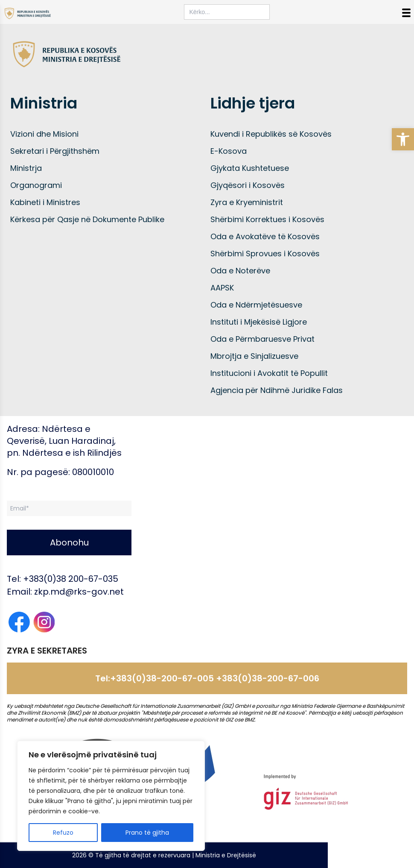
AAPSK (222, 288)
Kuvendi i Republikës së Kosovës (271, 134)
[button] (403, 139)
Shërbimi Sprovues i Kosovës (265, 254)
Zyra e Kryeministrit (247, 202)
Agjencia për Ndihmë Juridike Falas (277, 390)
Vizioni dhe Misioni (44, 134)
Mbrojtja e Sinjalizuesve (254, 356)
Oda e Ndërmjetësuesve (256, 305)
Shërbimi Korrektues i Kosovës (267, 219)
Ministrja (26, 168)
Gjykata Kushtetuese (250, 168)
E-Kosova (229, 151)
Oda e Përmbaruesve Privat (262, 339)
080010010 (93, 472)
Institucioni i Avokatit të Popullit (269, 373)
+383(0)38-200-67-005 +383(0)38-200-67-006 (215, 678)
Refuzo (63, 833)
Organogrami (36, 185)
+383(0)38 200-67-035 (71, 579)
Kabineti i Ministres (45, 202)
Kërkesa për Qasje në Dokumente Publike (87, 219)
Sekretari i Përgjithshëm (55, 151)
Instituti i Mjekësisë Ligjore (259, 322)
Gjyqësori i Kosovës (248, 185)
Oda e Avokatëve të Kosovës (265, 236)
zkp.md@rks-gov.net (79, 592)
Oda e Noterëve (240, 271)
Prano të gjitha (147, 833)
